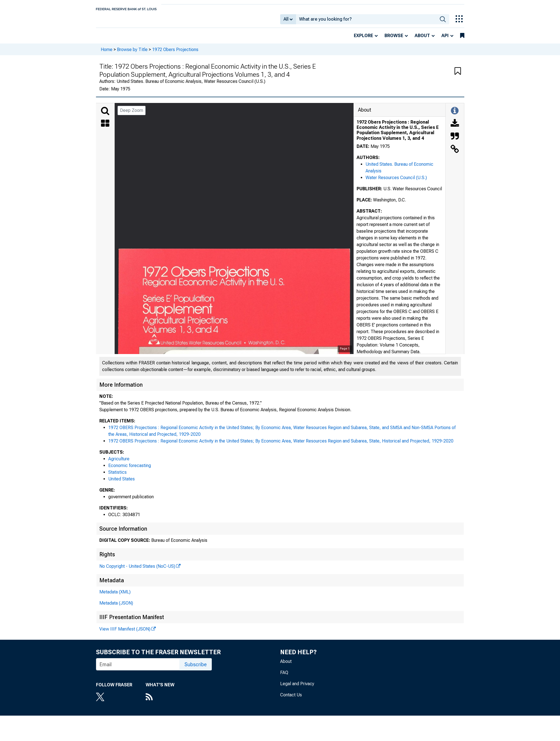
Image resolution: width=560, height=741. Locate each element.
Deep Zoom (132, 114)
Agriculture (119, 463)
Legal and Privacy (297, 688)
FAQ (284, 676)
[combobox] (366, 21)
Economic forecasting (130, 469)
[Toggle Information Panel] (455, 115)
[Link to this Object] (455, 153)
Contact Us (291, 699)
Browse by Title (132, 53)
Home (107, 53)
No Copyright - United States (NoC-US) (137, 570)
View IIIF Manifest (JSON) (125, 633)
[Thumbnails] (105, 128)
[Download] (455, 128)
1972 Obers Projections (175, 53)
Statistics (117, 476)
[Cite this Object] (455, 141)
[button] (458, 75)
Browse (394, 39)
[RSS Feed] (160, 701)
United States (122, 483)
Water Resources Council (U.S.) (396, 181)
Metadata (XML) (115, 596)
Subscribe (196, 668)
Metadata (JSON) (116, 607)
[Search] (105, 115)
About (422, 39)
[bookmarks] (462, 40)
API (445, 39)
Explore (363, 39)
